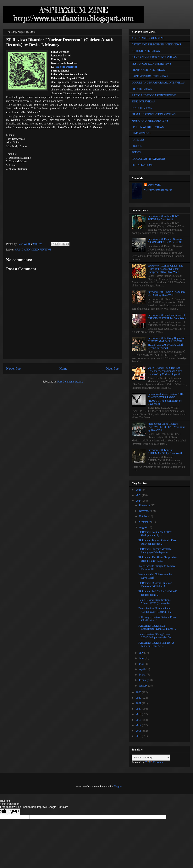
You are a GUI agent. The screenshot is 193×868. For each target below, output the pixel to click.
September (145, 522)
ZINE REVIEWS (141, 133)
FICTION (137, 146)
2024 (139, 501)
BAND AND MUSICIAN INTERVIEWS (154, 57)
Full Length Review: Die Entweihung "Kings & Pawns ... (157, 627)
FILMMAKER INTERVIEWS (148, 70)
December (145, 506)
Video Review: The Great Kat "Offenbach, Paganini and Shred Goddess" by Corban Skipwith (165, 371)
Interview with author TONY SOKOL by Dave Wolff (163, 218)
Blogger (118, 787)
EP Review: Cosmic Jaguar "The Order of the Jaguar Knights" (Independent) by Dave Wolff (165, 269)
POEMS (136, 152)
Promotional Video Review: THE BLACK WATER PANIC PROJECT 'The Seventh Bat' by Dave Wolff (166, 399)
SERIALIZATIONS (142, 165)
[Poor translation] (14, 812)
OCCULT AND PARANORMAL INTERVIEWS (158, 83)
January (143, 686)
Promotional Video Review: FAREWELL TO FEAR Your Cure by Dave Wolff (166, 427)
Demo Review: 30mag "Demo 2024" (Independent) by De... (156, 636)
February (144, 680)
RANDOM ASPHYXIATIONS (149, 159)
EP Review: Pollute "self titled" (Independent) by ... (155, 534)
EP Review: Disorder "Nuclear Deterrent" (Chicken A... (155, 585)
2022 (139, 698)
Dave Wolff (154, 185)
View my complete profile (158, 190)
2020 (139, 709)
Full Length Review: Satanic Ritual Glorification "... (157, 619)
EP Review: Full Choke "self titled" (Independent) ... (158, 593)
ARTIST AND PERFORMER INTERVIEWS (156, 45)
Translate (154, 762)
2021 (139, 703)
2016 (139, 731)
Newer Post (14, 368)
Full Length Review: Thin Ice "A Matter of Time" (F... (156, 644)
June (142, 658)
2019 (139, 714)
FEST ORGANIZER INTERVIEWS (151, 64)
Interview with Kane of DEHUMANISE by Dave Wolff (165, 452)
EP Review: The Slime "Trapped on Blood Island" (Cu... (158, 559)
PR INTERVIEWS (142, 89)
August (143, 527)
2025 (139, 495)
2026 (139, 490)
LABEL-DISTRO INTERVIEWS (150, 76)
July (142, 653)
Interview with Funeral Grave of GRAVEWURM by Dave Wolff (165, 241)
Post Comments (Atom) (70, 382)
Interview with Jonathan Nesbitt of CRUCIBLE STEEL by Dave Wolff (167, 317)
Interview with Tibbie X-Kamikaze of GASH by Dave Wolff (167, 294)
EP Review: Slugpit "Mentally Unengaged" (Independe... (155, 551)
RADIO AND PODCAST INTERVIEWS (154, 95)
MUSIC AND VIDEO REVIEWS (33, 250)
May (142, 664)
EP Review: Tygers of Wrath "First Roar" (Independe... (157, 542)
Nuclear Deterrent (66, 67)
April (142, 669)
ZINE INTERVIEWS (143, 102)
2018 (139, 720)
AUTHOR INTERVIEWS (146, 51)
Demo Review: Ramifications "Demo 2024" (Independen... (155, 602)
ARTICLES (138, 140)
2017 (139, 725)
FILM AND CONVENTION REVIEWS (154, 114)
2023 (139, 692)
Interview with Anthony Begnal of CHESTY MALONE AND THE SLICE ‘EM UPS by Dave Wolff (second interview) (166, 343)
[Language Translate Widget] (151, 758)
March (143, 675)
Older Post (112, 368)
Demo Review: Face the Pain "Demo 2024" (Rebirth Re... (155, 610)
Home (63, 368)
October (144, 516)
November (145, 511)
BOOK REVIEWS (142, 108)
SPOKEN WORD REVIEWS (148, 127)
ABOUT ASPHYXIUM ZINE (148, 38)
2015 (139, 736)
